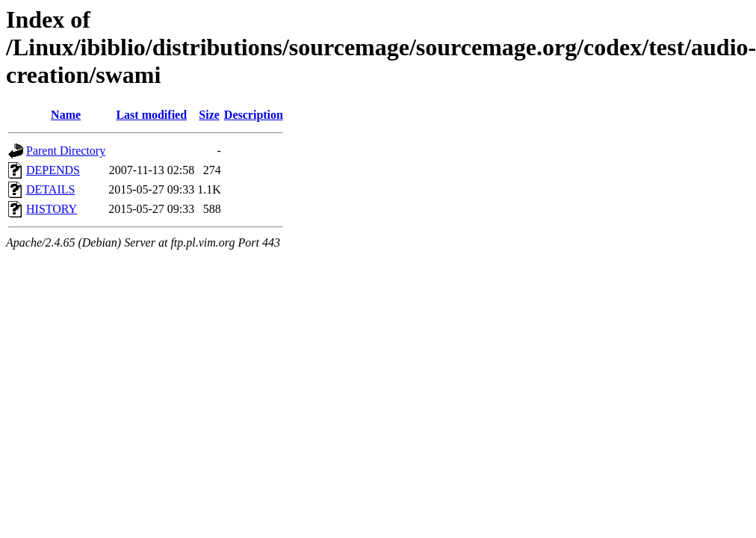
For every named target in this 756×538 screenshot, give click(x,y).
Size (209, 115)
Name (66, 115)
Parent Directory (66, 151)
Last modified (151, 115)
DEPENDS (53, 170)
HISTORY (52, 209)
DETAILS (50, 189)
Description (254, 115)
